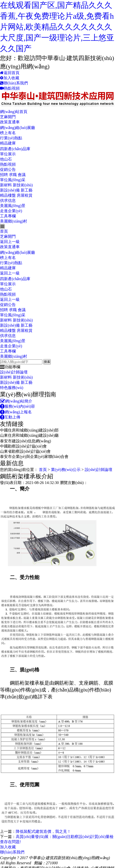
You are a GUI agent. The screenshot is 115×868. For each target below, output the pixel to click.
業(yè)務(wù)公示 (66, 470)
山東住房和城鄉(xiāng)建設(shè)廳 (29, 435)
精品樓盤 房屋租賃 (16, 195)
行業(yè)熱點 (11, 138)
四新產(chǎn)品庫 (15, 149)
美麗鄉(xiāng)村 (14, 221)
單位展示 (8, 154)
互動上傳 (10, 417)
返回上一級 (10, 242)
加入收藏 (10, 78)
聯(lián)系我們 (14, 83)
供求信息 (8, 201)
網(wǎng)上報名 (16, 412)
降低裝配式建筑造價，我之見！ (43, 831)
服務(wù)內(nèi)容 (17, 406)
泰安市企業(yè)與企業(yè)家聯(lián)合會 (34, 457)
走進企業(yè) (11, 211)
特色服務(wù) (12, 388)
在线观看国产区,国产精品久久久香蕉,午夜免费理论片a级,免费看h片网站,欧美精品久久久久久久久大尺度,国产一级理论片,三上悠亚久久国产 (57, 27)
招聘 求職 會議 (13, 175)
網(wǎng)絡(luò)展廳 (17, 128)
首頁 (4, 231)
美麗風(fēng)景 (13, 206)
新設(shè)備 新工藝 (16, 190)
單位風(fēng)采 (13, 180)
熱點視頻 (10, 88)
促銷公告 (8, 169)
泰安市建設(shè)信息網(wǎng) (25, 441)
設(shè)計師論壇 (14, 372)
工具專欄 (8, 216)
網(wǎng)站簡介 (16, 401)
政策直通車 (10, 122)
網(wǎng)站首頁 (14, 112)
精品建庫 (8, 143)
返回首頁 (10, 73)
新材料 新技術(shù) (16, 185)
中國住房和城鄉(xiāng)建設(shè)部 (29, 430)
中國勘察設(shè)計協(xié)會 (23, 446)
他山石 (6, 159)
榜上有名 (8, 133)
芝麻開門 (8, 117)
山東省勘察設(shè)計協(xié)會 (25, 451)
